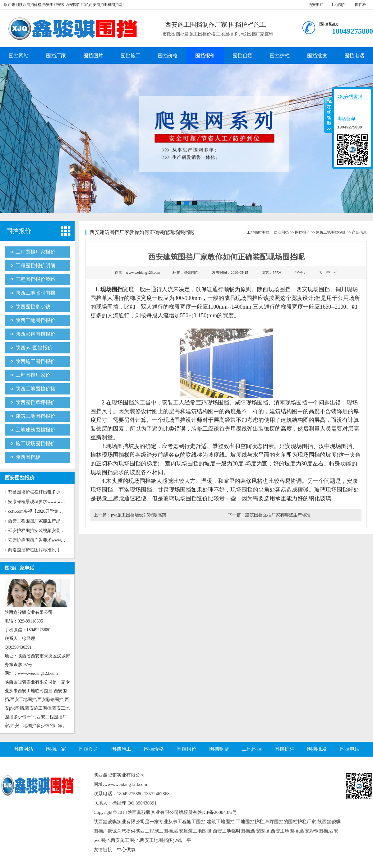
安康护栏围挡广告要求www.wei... (40, 540)
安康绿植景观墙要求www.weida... (40, 502)
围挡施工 (131, 56)
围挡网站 (19, 56)
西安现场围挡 (313, 289)
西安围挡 (316, 5)
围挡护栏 (280, 56)
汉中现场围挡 (335, 446)
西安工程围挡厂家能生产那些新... (40, 521)
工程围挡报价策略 (35, 279)
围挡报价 (205, 56)
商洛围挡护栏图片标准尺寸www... (40, 550)
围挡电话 (354, 56)
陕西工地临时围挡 (35, 293)
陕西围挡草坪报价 (35, 402)
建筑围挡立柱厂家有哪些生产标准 (278, 515)
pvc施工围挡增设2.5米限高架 (139, 515)
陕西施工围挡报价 (35, 361)
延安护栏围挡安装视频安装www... (40, 531)
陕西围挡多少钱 (33, 307)
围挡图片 (93, 56)
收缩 (329, 115)
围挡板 (361, 5)
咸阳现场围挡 (251, 403)
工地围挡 (338, 5)
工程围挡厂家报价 (35, 252)
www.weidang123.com (143, 273)
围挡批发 (317, 56)
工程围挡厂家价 (33, 375)
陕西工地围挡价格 (35, 389)
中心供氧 (126, 850)
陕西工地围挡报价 (35, 320)
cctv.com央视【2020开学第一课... (39, 511)
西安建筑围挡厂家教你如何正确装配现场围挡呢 (142, 232)
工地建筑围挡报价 (35, 430)
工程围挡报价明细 (35, 266)
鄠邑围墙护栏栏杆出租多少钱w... (39, 492)
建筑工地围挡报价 (35, 416)
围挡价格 (168, 56)
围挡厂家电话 (20, 568)
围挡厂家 (56, 56)
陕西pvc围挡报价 (34, 348)
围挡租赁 (242, 56)
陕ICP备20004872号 (217, 812)
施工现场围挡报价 (35, 443)
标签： (186, 273)
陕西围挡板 (28, 457)
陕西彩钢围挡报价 (35, 334)
